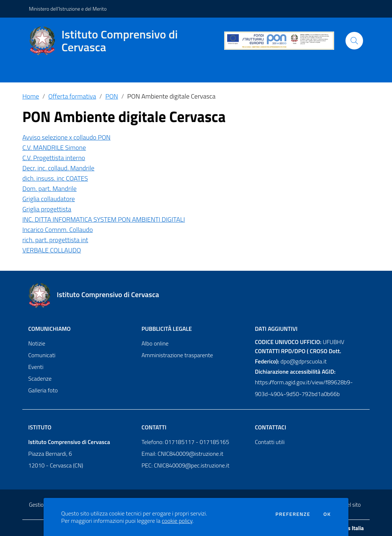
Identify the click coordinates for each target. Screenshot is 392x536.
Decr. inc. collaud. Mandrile (58, 168)
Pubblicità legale (167, 329)
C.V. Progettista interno (54, 158)
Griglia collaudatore (49, 199)
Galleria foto (43, 390)
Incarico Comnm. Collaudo (58, 230)
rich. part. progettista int (55, 240)
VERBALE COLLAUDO (52, 250)
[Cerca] (354, 41)
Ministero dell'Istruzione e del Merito (68, 9)
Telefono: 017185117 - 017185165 (185, 442)
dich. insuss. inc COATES (55, 178)
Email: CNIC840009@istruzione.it (182, 454)
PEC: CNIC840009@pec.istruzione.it (185, 465)
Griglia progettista (47, 209)
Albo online (155, 343)
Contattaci (271, 427)
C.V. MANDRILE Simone (54, 147)
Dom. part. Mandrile (49, 188)
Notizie (37, 343)
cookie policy (177, 521)
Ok (327, 514)
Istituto (40, 427)
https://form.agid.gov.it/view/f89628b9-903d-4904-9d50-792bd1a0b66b (304, 388)
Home (31, 96)
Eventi (36, 367)
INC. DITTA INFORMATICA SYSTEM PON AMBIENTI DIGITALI (104, 219)
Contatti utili (270, 442)
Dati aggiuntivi (276, 329)
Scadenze (40, 378)
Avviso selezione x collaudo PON (66, 137)
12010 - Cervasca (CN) (56, 465)
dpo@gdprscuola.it (304, 361)
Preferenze (293, 514)
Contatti (154, 427)
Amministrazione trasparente (177, 355)
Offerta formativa (72, 96)
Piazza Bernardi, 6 (50, 454)
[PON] (279, 41)
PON (112, 96)
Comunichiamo (49, 329)
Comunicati (42, 355)
